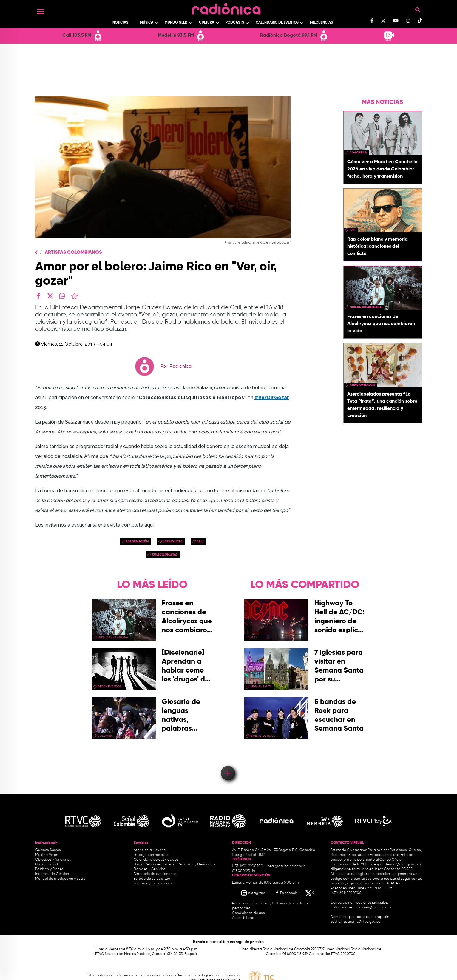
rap (352, 230)
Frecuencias (321, 23)
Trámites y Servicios (150, 869)
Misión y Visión (47, 855)
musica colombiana (366, 307)
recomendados (109, 687)
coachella (358, 153)
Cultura (207, 23)
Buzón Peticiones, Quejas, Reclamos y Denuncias (174, 864)
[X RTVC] (310, 893)
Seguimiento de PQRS (382, 884)
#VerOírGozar (272, 397)
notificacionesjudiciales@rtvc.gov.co (361, 907)
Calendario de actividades (156, 860)
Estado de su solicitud (152, 879)
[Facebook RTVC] (285, 893)
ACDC (254, 637)
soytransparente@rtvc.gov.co (355, 922)
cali (200, 541)
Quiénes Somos (48, 850)
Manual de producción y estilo (60, 879)
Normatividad (47, 864)
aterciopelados (362, 385)
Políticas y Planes (49, 869)
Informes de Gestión (52, 874)
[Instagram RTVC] (253, 893)
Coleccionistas (165, 554)
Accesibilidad (244, 918)
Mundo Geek (176, 23)
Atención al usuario (150, 850)
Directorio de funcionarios (155, 874)
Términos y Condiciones (153, 884)
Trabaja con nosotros (152, 855)
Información (138, 541)
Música (147, 23)
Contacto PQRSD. (399, 869)
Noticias (120, 23)
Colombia (105, 736)
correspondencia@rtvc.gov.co (393, 864)
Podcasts (235, 23)
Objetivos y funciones (53, 860)
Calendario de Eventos (277, 23)
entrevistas (173, 541)
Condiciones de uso (248, 913)
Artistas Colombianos (73, 253)
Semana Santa (261, 687)
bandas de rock (263, 736)
